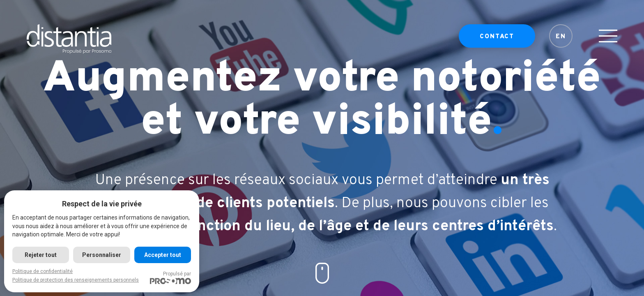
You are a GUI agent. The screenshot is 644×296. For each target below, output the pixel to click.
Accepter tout (163, 255)
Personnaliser (102, 255)
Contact (497, 39)
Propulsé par (170, 277)
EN (561, 39)
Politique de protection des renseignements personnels (76, 280)
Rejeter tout (41, 255)
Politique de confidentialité (43, 271)
